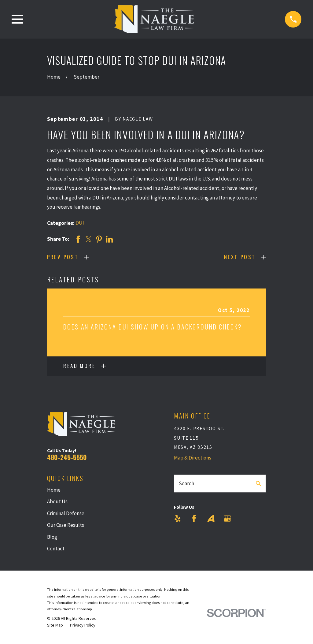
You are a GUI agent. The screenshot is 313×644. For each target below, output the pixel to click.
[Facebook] (194, 519)
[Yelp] (178, 519)
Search (186, 483)
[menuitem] (55, 625)
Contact (56, 549)
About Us (57, 501)
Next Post (240, 257)
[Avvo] (211, 519)
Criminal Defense (66, 513)
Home (54, 490)
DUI (80, 223)
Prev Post (63, 257)
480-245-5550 (67, 457)
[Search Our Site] (258, 484)
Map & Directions (193, 458)
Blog (52, 537)
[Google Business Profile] (227, 519)
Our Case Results (66, 525)
